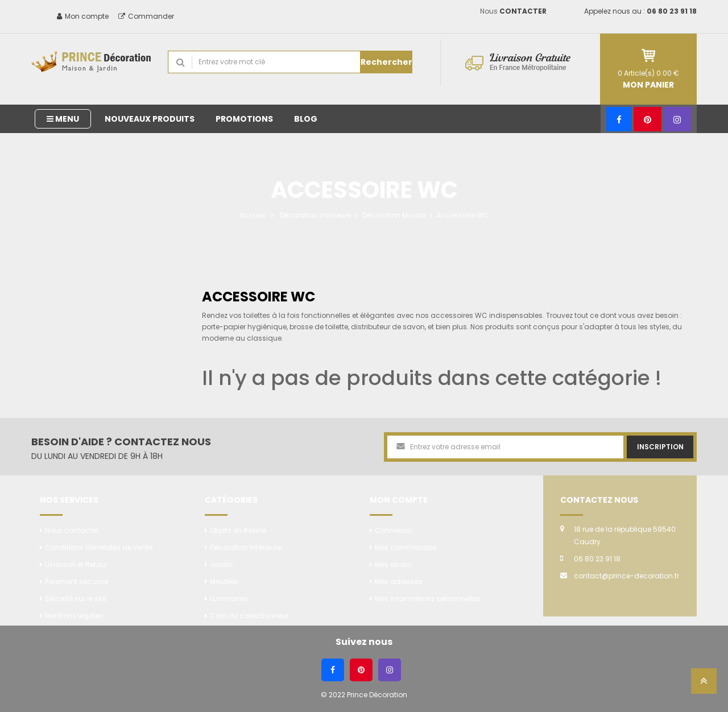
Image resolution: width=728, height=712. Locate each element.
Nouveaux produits (150, 119)
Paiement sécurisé (76, 581)
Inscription (660, 447)
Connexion (394, 530)
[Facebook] (619, 119)
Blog (306, 119)
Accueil (252, 215)
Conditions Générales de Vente (99, 547)
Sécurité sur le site (76, 599)
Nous (513, 11)
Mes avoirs (393, 564)
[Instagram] (677, 119)
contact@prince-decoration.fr (626, 576)
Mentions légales (74, 616)
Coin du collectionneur (249, 616)
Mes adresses (399, 581)
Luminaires (229, 599)
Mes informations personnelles (428, 599)
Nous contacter (72, 530)
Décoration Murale (394, 215)
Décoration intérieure (315, 215)
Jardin (221, 564)
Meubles (224, 581)
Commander (146, 16)
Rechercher (386, 62)
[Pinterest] (648, 119)
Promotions (244, 119)
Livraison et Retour (76, 564)
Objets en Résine (238, 530)
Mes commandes (406, 547)
